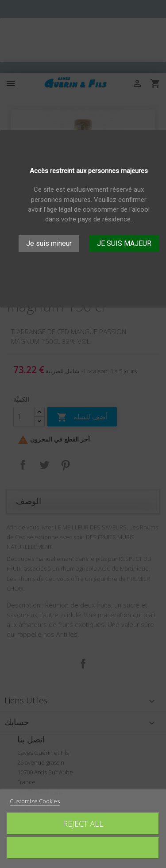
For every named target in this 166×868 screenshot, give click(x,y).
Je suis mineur (49, 243)
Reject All (83, 823)
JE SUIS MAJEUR (124, 243)
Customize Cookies (35, 801)
